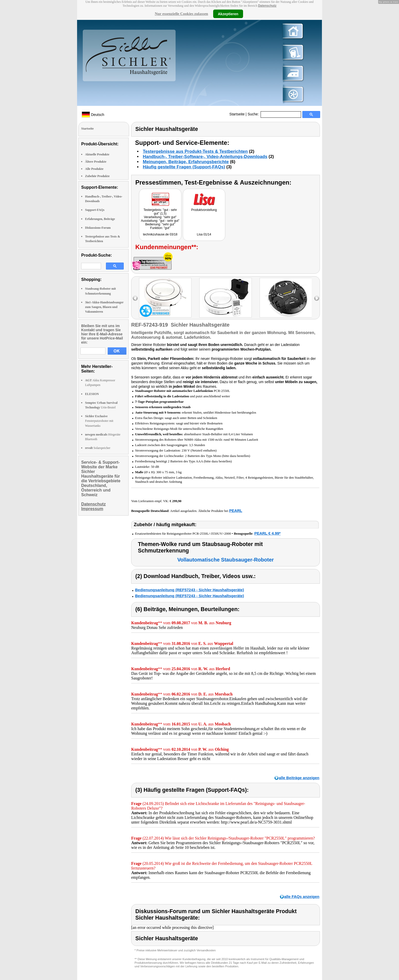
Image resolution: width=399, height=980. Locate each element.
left (135, 298)
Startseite (237, 114)
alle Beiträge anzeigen (299, 778)
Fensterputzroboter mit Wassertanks (99, 421)
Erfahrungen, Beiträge (100, 219)
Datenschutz (267, 6)
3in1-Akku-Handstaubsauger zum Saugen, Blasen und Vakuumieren (104, 307)
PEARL (236, 511)
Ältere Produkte (96, 162)
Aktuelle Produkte (97, 154)
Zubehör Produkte (97, 176)
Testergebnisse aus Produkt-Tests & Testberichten (195, 151)
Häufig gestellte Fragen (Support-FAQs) (184, 167)
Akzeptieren (228, 14)
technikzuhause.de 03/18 (160, 234)
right (317, 298)
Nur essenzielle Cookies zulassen (181, 14)
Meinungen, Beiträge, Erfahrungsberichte (186, 162)
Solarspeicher (98, 448)
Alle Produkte (94, 169)
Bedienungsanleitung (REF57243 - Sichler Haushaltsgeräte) (190, 590)
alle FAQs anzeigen (302, 896)
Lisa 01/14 (204, 234)
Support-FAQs (95, 210)
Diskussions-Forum (98, 228)
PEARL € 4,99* (267, 533)
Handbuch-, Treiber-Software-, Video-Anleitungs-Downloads (205, 157)
